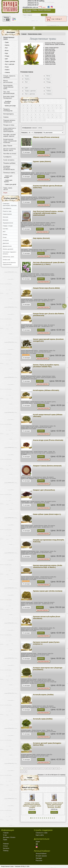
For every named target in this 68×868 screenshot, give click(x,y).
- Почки (6, 67)
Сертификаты (7, 208)
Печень (5, 234)
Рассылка (39, 860)
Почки (5, 237)
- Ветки (6, 50)
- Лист (6, 48)
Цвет (26, 88)
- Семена (7, 72)
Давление (6, 243)
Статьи (5, 846)
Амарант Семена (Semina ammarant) (47, 466)
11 (58, 768)
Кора (48, 79)
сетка (40, 128)
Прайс (5, 840)
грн (8, 20)
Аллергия (6, 240)
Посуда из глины (9, 125)
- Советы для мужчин (8, 181)
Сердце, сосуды (8, 226)
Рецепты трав (7, 211)
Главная (24, 34)
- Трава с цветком (10, 61)
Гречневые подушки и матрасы (9, 253)
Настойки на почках (10, 154)
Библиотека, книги (8, 257)
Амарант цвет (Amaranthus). (44, 490)
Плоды (49, 82)
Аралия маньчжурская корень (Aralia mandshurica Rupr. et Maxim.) (48, 566)
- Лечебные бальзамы (8, 102)
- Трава (6, 42)
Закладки (39, 858)
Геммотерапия (7, 214)
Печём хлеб (6, 260)
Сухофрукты (7, 157)
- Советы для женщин (8, 177)
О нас (5, 835)
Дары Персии (8, 146)
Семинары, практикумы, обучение (10, 204)
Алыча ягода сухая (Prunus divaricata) (48, 440)
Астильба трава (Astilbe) (43, 719)
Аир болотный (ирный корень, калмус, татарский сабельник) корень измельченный (48, 213)
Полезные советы (9, 173)
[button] (31, 818)
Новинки (6, 844)
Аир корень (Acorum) (41, 238)
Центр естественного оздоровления (9, 263)
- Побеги (7, 70)
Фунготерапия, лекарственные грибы (8, 87)
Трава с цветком (30, 91)
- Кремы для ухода (10, 106)
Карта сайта (40, 835)
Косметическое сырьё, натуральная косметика (10, 141)
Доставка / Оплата (9, 837)
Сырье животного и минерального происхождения (10, 130)
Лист (26, 82)
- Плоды (7, 56)
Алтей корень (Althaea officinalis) (46, 390)
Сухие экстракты (9, 160)
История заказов (41, 856)
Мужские (5, 220)
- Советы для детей (10, 184)
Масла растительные (8, 81)
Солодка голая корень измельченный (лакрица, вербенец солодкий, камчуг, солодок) (32, 805)
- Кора (6, 53)
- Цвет (6, 59)
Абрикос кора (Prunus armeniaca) (46, 137)
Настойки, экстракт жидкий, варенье (10, 135)
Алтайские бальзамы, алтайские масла (9, 168)
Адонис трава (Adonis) (42, 161)
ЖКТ (4, 232)
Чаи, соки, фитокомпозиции (9, 93)
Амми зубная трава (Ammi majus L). (47, 514)
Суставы (5, 229)
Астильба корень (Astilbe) (43, 695)
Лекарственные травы (9, 38)
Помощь (6, 851)
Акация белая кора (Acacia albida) (46, 288)
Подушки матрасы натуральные (9, 121)
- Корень (7, 45)
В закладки (27, 152)
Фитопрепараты (8, 114)
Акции (5, 193)
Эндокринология (8, 223)
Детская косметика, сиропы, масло (10, 150)
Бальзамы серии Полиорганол (9, 97)
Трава (27, 76)
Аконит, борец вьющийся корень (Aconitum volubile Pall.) (46, 366)
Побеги (49, 91)
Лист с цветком (30, 94)
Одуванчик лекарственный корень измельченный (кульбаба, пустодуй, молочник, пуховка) (54, 805)
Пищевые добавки (9, 163)
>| (25, 772)
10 (54, 768)
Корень (27, 79)
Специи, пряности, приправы (9, 77)
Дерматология (7, 246)
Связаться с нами (42, 833)
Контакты (6, 848)
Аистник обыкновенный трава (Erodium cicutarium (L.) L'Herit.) (49, 263)
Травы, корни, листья (8, 189)
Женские (5, 217)
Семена (6, 117)
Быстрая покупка (44, 155)
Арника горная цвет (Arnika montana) (48, 591)
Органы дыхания (8, 249)
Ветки (48, 76)
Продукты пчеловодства (8, 110)
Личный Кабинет (41, 854)
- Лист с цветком (9, 64)
